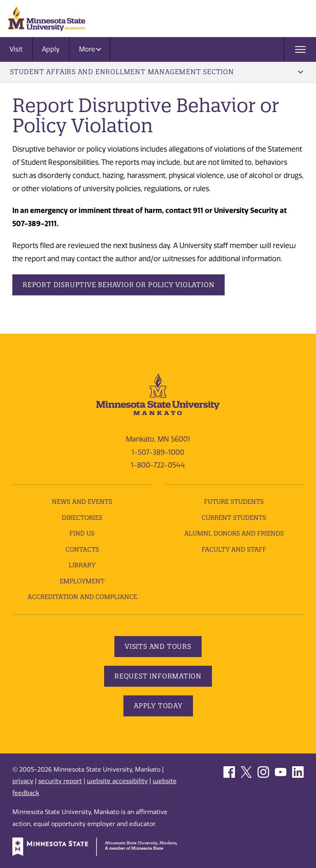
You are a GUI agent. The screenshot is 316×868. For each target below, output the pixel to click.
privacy (23, 781)
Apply (51, 49)
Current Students (234, 518)
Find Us (82, 533)
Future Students (234, 502)
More (90, 49)
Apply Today (158, 706)
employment (82, 581)
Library (82, 565)
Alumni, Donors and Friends (234, 533)
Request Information (158, 676)
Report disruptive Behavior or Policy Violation (118, 285)
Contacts (82, 549)
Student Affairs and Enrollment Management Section (157, 72)
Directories (82, 518)
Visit (16, 49)
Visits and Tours (158, 646)
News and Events (82, 502)
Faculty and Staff (234, 549)
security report (60, 781)
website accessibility (117, 781)
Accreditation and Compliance (82, 597)
